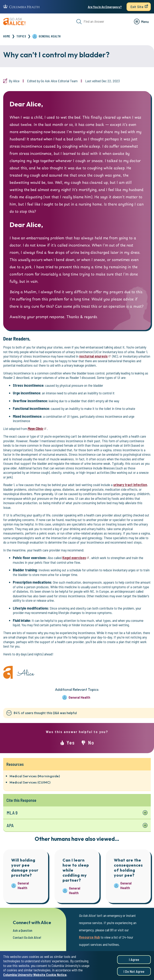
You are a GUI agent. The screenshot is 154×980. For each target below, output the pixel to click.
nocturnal (95, 356)
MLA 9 (12, 813)
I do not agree (134, 972)
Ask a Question (24, 928)
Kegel (76, 558)
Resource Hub (89, 935)
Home (7, 36)
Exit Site (137, 7)
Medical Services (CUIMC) (30, 782)
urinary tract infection (130, 485)
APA (10, 826)
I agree (134, 960)
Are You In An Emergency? (105, 7)
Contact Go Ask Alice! (28, 935)
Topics (21, 36)
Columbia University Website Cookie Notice (35, 975)
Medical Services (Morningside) (35, 776)
